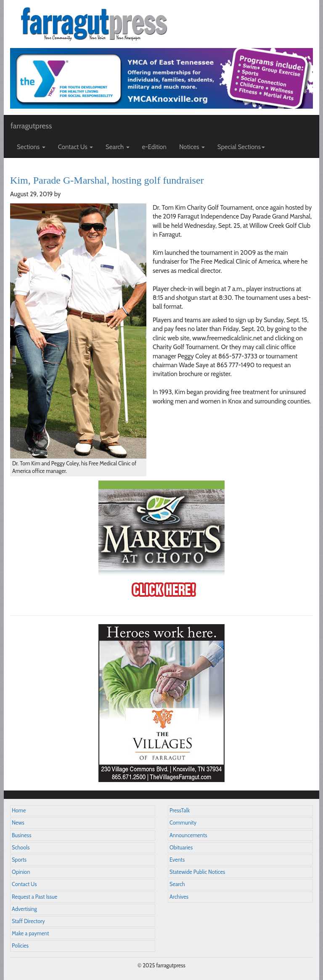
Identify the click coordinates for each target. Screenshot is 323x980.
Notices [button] (192, 147)
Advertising (24, 909)
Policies (20, 946)
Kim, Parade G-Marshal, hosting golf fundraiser (107, 180)
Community (183, 823)
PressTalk (180, 810)
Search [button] (118, 147)
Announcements (188, 835)
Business (21, 835)
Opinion (21, 872)
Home (19, 810)
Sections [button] (31, 147)
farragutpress (31, 126)
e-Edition (155, 147)
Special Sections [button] (241, 147)
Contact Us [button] (75, 147)
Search (177, 884)
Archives (179, 897)
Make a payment (30, 933)
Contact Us (24, 884)
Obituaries (181, 848)
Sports (19, 860)
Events (177, 860)
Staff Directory (28, 921)
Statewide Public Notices (197, 872)
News (18, 823)
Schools (21, 848)
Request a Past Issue (34, 897)
